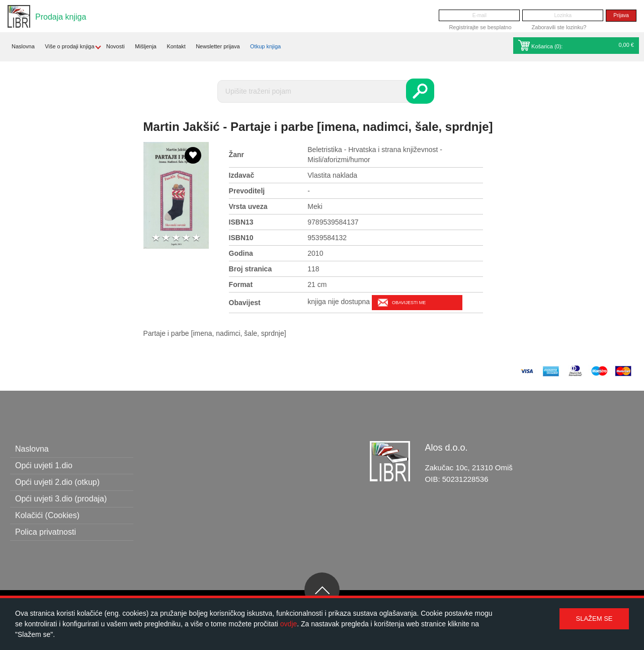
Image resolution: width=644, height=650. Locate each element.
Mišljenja (146, 46)
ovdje (289, 624)
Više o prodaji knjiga (69, 46)
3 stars (176, 238)
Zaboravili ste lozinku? (559, 27)
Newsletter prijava (218, 46)
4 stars (186, 238)
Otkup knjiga (265, 46)
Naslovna (23, 46)
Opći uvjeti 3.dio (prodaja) (61, 499)
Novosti (115, 46)
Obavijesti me (409, 303)
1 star (156, 238)
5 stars (196, 238)
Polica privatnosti (46, 532)
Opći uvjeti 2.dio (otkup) (57, 482)
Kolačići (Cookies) (47, 515)
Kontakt (176, 46)
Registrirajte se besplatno (480, 27)
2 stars (166, 238)
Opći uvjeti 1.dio (44, 465)
